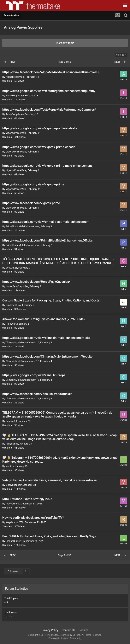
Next (117, 62)
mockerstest (13, 504)
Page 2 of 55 (65, 62)
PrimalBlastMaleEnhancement (23, 226)
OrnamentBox (13, 305)
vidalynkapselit (14, 485)
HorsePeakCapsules (17, 286)
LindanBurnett (13, 541)
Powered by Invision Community (65, 638)
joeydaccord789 (15, 522)
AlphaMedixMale (15, 77)
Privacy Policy (50, 630)
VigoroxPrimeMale (16, 133)
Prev (13, 62)
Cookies (84, 630)
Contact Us (69, 630)
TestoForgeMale (15, 96)
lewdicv (10, 466)
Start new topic (65, 43)
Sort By (121, 55)
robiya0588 (12, 444)
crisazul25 (11, 268)
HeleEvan (11, 324)
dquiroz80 (11, 421)
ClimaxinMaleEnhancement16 (22, 342)
